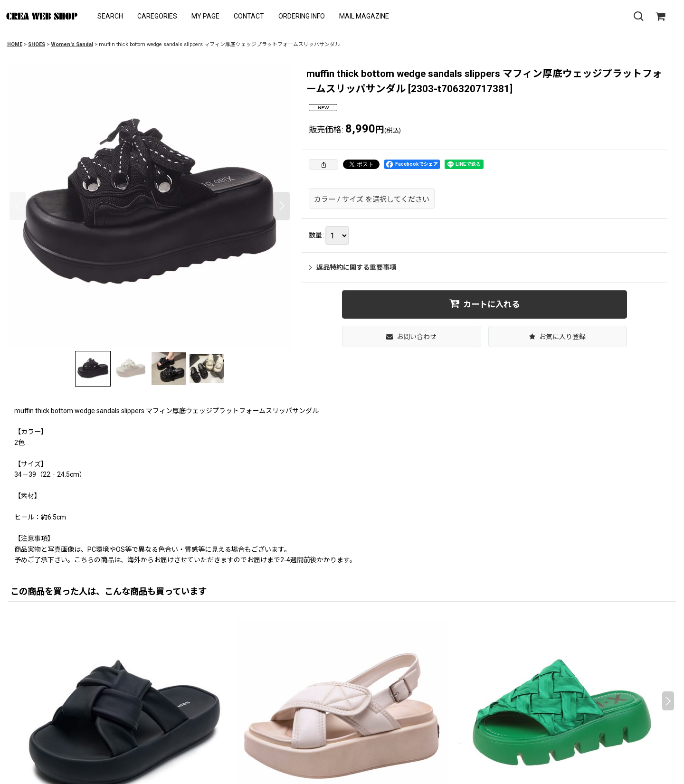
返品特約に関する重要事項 (352, 267)
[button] (110, 16)
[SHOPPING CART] (660, 17)
